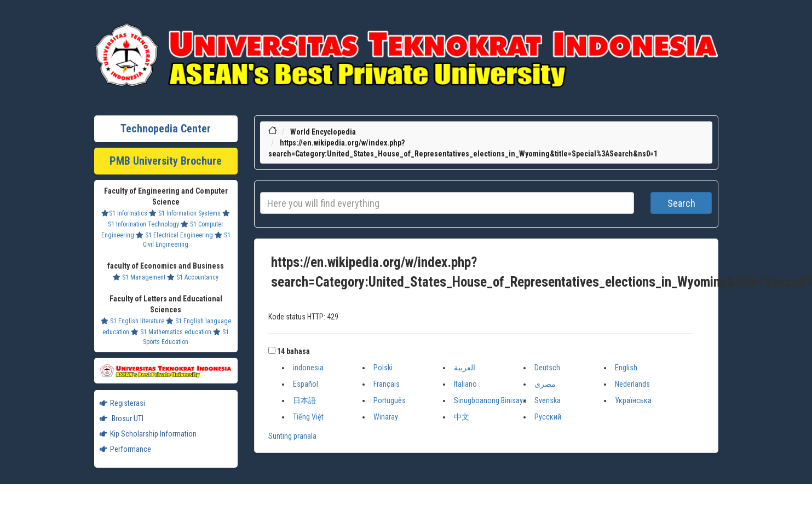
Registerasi (122, 403)
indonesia (308, 368)
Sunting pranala (292, 436)
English (626, 368)
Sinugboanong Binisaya (490, 400)
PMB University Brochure (166, 161)
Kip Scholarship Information (148, 434)
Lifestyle (406, 16)
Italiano (465, 384)
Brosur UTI (122, 418)
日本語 (304, 400)
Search (681, 203)
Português (390, 400)
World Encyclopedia (323, 132)
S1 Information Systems (185, 213)
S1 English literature (133, 321)
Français (387, 384)
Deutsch (547, 368)
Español (306, 384)
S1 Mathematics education (171, 332)
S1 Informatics (124, 213)
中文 (462, 417)
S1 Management (139, 277)
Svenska (548, 400)
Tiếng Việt (308, 417)
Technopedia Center (166, 129)
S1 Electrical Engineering (174, 235)
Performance (125, 449)
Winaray (386, 417)
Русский (548, 417)
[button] (272, 350)
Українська (633, 400)
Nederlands (632, 384)
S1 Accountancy (193, 277)
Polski (383, 368)
